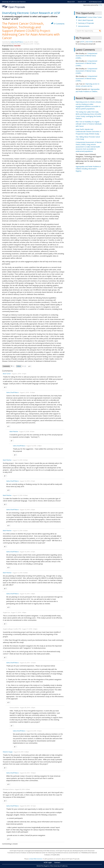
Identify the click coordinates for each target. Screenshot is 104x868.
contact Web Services (36, 859)
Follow (19, 366)
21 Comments (59, 24)
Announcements (84, 26)
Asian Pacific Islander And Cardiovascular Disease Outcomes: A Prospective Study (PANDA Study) (88, 132)
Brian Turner (7, 374)
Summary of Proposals (86, 23)
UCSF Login (48, 862)
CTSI (100, 5)
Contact (57, 862)
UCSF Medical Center (95, 2)
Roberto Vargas (8, 752)
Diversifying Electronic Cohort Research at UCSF (31, 13)
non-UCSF (89, 42)
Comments (6, 366)
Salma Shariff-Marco (17, 42)
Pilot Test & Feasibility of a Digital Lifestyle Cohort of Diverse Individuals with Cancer (89, 124)
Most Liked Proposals (86, 20)
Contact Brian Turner (90, 17)
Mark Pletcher (14, 431)
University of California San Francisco (14, 2)
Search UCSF (82, 2)
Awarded (17, 46)
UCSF (82, 42)
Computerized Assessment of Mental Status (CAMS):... (86, 56)
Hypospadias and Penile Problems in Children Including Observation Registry (88, 169)
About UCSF (71, 2)
